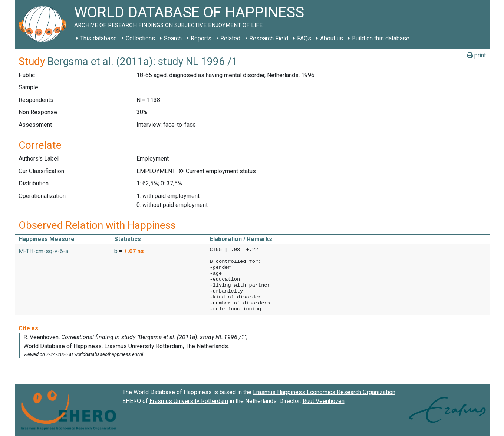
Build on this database (381, 38)
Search (173, 38)
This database (98, 38)
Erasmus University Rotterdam (189, 401)
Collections (140, 38)
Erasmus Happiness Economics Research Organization (324, 392)
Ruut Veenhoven (324, 401)
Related (230, 38)
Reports (201, 38)
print (476, 55)
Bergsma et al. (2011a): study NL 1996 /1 (143, 61)
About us (332, 38)
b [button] (117, 251)
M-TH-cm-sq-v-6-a (43, 251)
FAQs (304, 38)
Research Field (269, 38)
